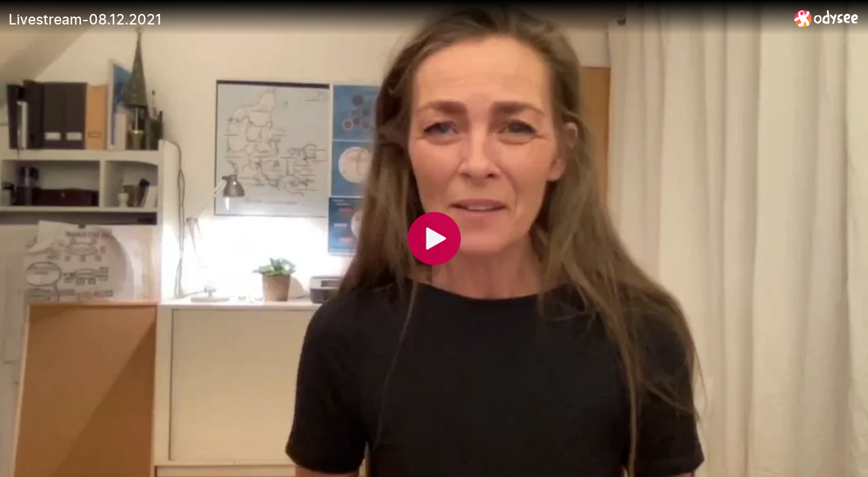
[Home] (827, 18)
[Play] (434, 238)
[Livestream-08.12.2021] (396, 19)
